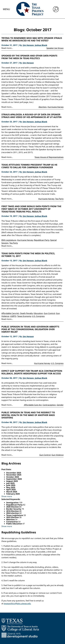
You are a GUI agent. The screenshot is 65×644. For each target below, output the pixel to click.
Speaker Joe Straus (55, 48)
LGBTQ (13, 316)
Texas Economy (24, 316)
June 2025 (11, 485)
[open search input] (56, 9)
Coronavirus (12, 522)
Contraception (49, 405)
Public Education (14, 524)
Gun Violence (58, 455)
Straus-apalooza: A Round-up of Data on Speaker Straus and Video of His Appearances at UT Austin (31, 116)
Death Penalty (26, 313)
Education (38, 313)
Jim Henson (28, 45)
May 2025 (11, 487)
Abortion (43, 107)
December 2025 (14, 473)
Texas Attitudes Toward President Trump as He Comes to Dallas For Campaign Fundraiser (29, 166)
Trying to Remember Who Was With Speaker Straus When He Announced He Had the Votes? (32, 39)
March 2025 (12, 492)
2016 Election (13, 511)
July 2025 (10, 483)
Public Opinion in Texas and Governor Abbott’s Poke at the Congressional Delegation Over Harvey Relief (30, 329)
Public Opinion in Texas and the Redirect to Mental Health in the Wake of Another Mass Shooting (28, 415)
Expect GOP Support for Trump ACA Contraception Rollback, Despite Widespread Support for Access (32, 372)
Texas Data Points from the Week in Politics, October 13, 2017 (28, 255)
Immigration (13, 503)
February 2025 (13, 494)
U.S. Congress (38, 316)
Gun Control (49, 313)
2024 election (13, 513)
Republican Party (42, 240)
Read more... (7, 48)
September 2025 (14, 479)
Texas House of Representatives (49, 157)
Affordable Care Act (10, 313)
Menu (6, 9)
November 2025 (14, 475)
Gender (60, 405)
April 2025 (11, 490)
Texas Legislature (15, 515)
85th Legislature (9, 240)
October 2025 (13, 477)
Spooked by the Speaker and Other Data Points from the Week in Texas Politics (29, 57)
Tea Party (59, 199)
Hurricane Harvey (56, 107)
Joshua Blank (41, 45)
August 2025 (12, 481)
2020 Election (13, 507)
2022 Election (13, 517)
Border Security (14, 509)
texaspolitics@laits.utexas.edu (17, 603)
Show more (7, 496)
